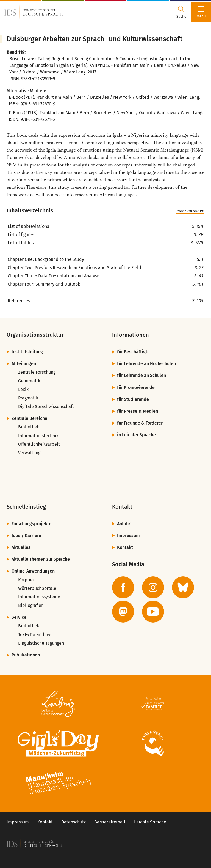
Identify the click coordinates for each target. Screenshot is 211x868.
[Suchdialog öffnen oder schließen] (181, 12)
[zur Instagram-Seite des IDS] (153, 587)
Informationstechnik (38, 436)
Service (19, 617)
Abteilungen (24, 364)
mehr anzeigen (190, 211)
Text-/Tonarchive (35, 635)
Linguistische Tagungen (41, 643)
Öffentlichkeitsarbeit (39, 444)
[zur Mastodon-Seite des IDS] (123, 612)
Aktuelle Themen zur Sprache (41, 559)
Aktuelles (21, 547)
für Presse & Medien (138, 411)
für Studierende (133, 399)
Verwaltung (29, 453)
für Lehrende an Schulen (141, 375)
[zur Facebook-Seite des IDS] (123, 587)
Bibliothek (29, 427)
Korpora (26, 580)
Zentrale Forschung (37, 372)
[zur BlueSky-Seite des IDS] (183, 587)
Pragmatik (28, 398)
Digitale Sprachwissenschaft (46, 406)
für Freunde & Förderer (140, 423)
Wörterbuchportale (37, 588)
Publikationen (26, 655)
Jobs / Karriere (26, 536)
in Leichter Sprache (136, 435)
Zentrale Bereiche (29, 418)
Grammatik (29, 381)
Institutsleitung (27, 352)
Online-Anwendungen (33, 571)
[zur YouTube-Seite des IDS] (153, 612)
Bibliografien (31, 605)
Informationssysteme (39, 597)
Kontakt (125, 547)
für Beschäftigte (133, 352)
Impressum (128, 536)
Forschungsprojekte (31, 524)
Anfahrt (124, 524)
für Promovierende (136, 388)
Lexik (23, 389)
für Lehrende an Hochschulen (146, 364)
